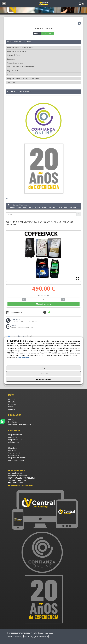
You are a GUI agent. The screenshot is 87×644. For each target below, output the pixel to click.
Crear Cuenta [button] (47, 33)
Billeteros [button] (12, 450)
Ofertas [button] (10, 75)
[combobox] (43, 97)
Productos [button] (12, 399)
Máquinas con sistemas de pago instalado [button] (23, 78)
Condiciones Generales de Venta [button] (21, 424)
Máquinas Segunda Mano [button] (18, 458)
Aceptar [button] (44, 368)
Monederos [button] (13, 448)
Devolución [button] (13, 422)
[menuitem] (43, 399)
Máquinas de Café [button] (15, 440)
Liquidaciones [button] (13, 455)
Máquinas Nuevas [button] (15, 435)
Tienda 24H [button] (12, 82)
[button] (43, 3)
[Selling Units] (43, 299)
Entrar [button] (37, 33)
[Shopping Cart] (43, 304)
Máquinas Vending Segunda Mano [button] (20, 47)
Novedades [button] (13, 404)
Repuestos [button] (11, 59)
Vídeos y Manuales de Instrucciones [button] (21, 67)
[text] (41, 214)
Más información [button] (25, 357)
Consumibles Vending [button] (15, 63)
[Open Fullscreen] (77, 278)
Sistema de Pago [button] (14, 55)
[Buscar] (79, 214)
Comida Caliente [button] (14, 437)
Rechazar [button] (44, 374)
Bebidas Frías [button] (14, 442)
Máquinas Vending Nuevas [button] (17, 51)
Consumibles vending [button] (16, 460)
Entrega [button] (11, 419)
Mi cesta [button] (12, 402)
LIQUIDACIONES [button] (13, 71)
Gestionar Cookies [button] (44, 379)
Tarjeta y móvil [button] (14, 453)
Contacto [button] (12, 409)
